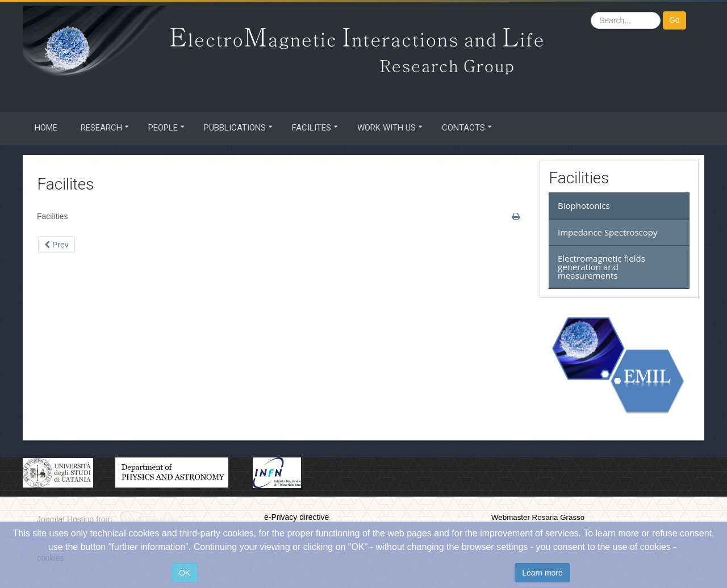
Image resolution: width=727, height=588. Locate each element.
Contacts (463, 128)
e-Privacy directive (296, 517)
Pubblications (235, 128)
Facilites (312, 128)
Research (101, 128)
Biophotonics (584, 205)
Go (674, 20)
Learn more (542, 573)
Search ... (591, 12)
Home (46, 128)
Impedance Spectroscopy (607, 232)
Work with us (387, 128)
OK (185, 573)
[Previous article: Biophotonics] (57, 245)
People (163, 128)
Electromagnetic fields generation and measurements (601, 267)
